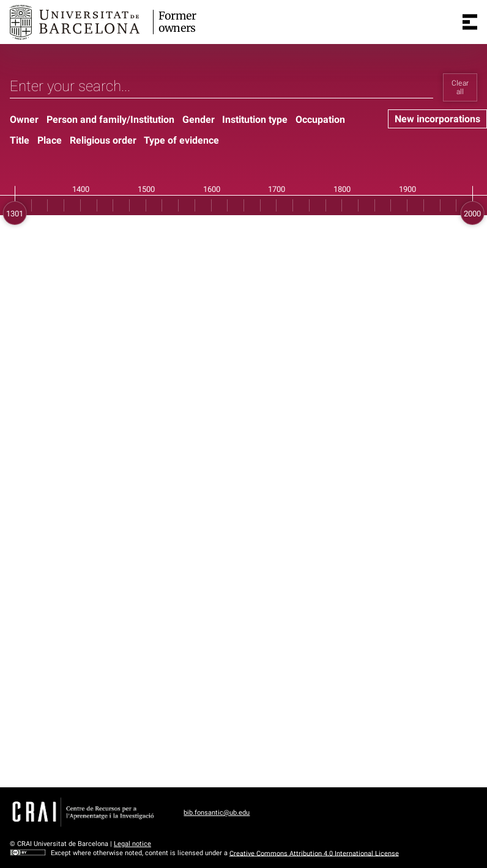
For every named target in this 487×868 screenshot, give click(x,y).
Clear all (460, 87)
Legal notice (132, 844)
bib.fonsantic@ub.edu (217, 813)
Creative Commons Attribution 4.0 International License (314, 853)
